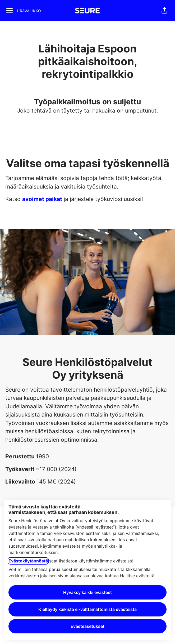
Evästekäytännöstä (28, 561)
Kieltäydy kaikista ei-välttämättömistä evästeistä (87, 609)
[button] (164, 11)
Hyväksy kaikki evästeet (87, 592)
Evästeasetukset (87, 626)
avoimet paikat (42, 199)
